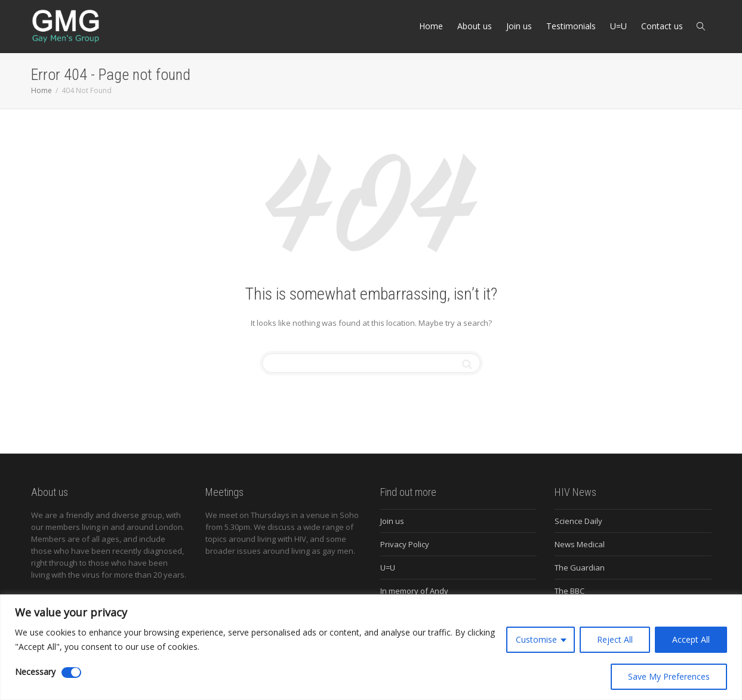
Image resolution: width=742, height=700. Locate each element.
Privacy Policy (405, 544)
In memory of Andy (414, 591)
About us (475, 26)
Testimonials (571, 26)
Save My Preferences (669, 676)
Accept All (691, 639)
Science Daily (578, 521)
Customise (536, 639)
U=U (618, 26)
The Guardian (580, 568)
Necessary (35, 672)
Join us (519, 26)
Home (431, 26)
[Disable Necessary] (71, 673)
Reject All (615, 639)
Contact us (662, 26)
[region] (371, 647)
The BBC (569, 591)
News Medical (580, 544)
